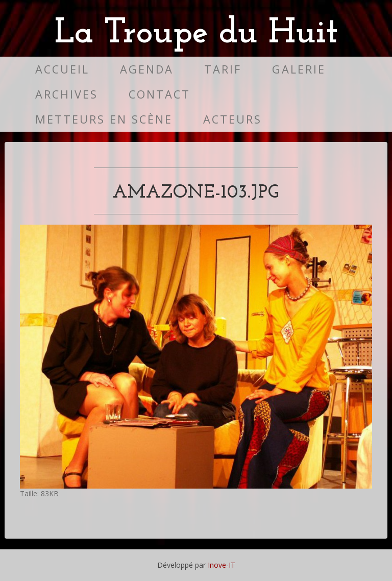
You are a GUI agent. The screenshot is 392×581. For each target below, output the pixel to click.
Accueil (62, 69)
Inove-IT (222, 565)
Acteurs (232, 119)
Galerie (299, 69)
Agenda (147, 69)
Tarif (223, 69)
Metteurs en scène (104, 119)
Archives (67, 94)
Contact (160, 94)
